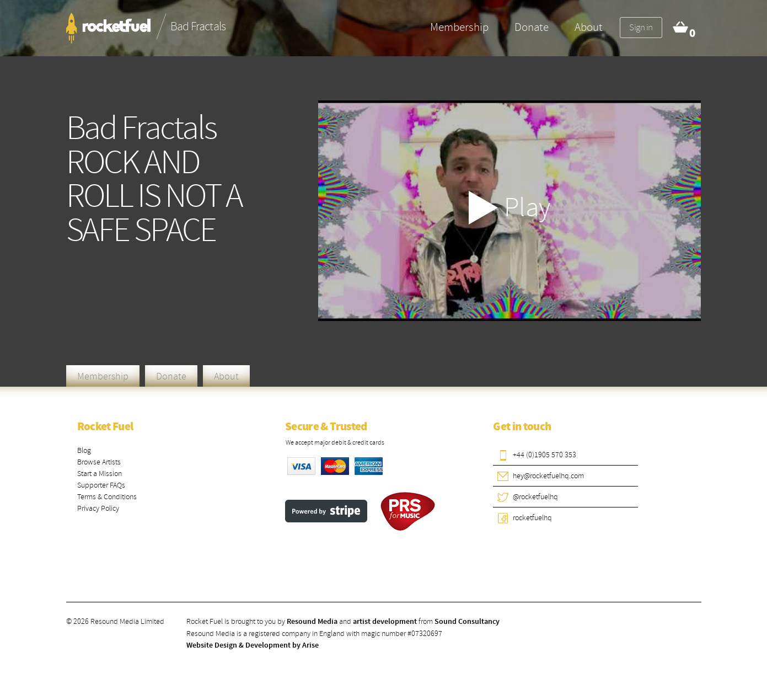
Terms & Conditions (107, 497)
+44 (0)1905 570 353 (545, 455)
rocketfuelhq (532, 518)
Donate (532, 27)
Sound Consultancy (467, 622)
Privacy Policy (98, 508)
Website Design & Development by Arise (253, 645)
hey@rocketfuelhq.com (548, 476)
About (589, 27)
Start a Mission (100, 474)
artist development (385, 622)
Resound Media (312, 622)
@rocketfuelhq (535, 497)
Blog (84, 450)
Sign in (641, 27)
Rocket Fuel (105, 427)
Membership (459, 27)
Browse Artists (99, 462)
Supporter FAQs (101, 485)
